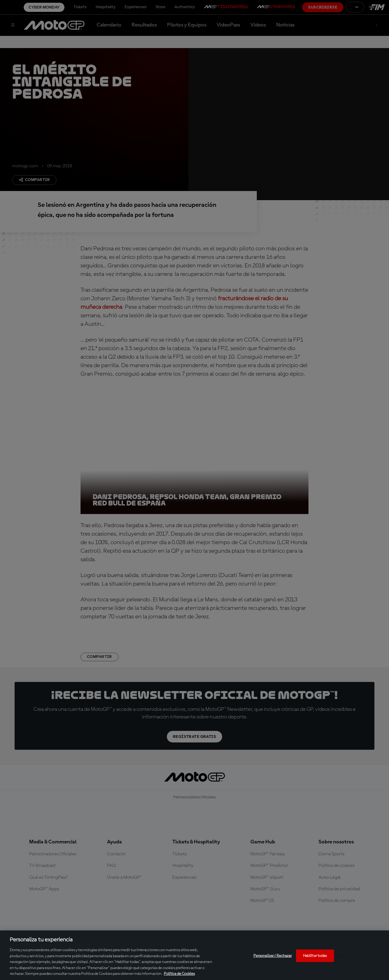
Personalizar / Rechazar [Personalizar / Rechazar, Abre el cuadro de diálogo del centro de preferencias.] (273, 956)
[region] (194, 955)
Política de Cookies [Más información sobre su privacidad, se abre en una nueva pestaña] (179, 974)
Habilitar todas (315, 956)
